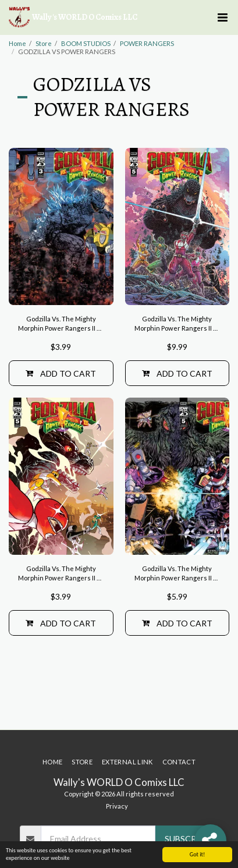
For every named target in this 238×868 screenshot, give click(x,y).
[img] (61, 226)
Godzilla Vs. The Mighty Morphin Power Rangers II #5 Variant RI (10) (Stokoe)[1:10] (177, 325)
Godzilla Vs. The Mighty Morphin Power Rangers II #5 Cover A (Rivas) (61, 574)
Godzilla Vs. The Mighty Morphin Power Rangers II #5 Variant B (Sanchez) (177, 574)
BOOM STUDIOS (86, 43)
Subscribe (187, 839)
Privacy (117, 806)
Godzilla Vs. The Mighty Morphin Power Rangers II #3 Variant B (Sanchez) (61, 325)
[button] (222, 17)
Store (44, 43)
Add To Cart (61, 373)
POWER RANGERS (147, 43)
